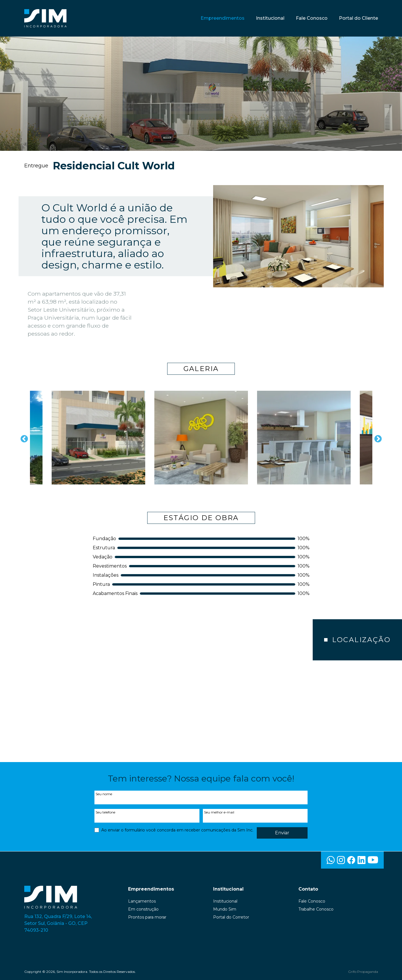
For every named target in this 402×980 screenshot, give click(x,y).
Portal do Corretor (231, 917)
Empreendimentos (223, 18)
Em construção (143, 909)
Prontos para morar (147, 917)
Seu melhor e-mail (219, 812)
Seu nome (104, 794)
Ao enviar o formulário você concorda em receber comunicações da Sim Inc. (177, 830)
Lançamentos (142, 901)
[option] (98, 438)
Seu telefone (105, 812)
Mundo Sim (225, 909)
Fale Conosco (312, 18)
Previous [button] (23, 438)
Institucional (270, 18)
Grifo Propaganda (363, 972)
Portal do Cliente (358, 18)
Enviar (282, 833)
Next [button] (377, 438)
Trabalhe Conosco (316, 909)
